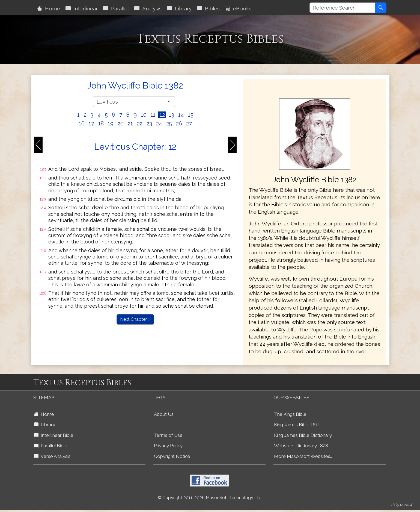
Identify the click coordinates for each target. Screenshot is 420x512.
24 (159, 123)
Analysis (148, 8)
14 (181, 115)
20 (121, 123)
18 (101, 123)
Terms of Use (168, 435)
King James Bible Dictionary (303, 435)
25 (169, 123)
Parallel (116, 8)
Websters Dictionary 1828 (301, 446)
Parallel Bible (51, 446)
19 (111, 123)
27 (189, 123)
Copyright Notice (172, 456)
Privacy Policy (168, 446)
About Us (164, 414)
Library (179, 8)
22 (140, 123)
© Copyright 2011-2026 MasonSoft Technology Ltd (209, 498)
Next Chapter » (135, 319)
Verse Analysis (52, 456)
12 (162, 115)
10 (144, 115)
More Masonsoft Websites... (303, 456)
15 (191, 115)
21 (130, 123)
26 (179, 123)
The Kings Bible (290, 414)
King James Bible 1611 (297, 425)
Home (49, 8)
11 (153, 115)
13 (172, 115)
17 (91, 123)
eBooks (238, 8)
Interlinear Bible (54, 435)
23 (149, 123)
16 (82, 123)
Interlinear (82, 8)
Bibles (208, 8)
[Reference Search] (342, 8)
